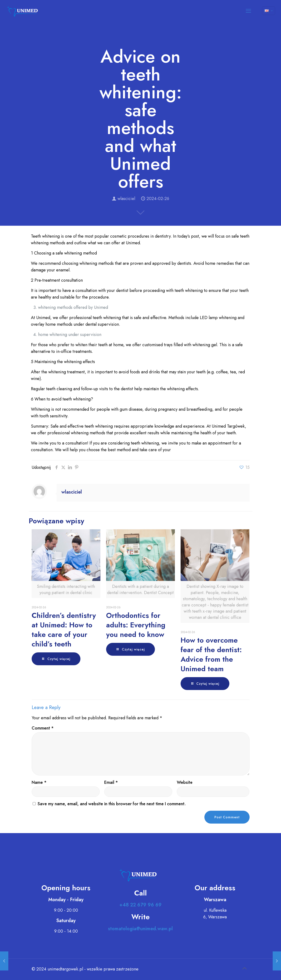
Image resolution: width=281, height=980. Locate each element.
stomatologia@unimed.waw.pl (140, 929)
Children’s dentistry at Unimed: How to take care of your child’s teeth (64, 630)
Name (39, 782)
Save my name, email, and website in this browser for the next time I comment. (112, 804)
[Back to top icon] (245, 969)
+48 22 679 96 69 (140, 905)
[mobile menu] (248, 11)
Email (111, 782)
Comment (43, 728)
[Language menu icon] (269, 11)
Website (185, 782)
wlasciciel (126, 199)
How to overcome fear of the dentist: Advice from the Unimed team (211, 654)
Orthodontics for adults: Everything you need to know (136, 625)
